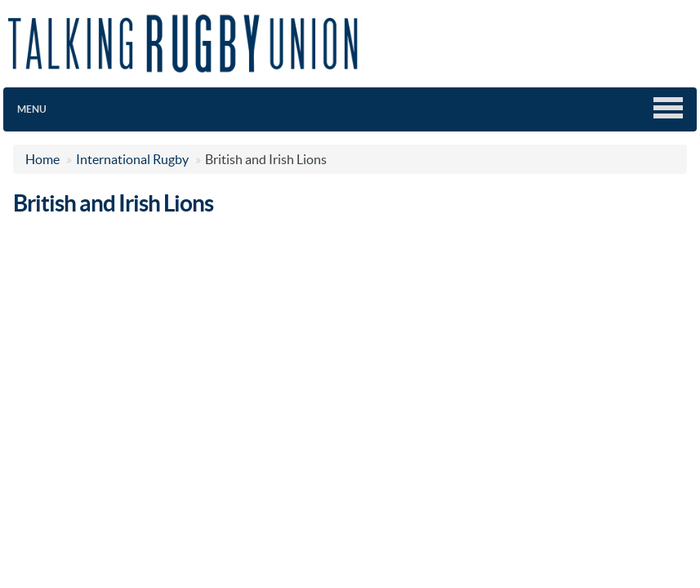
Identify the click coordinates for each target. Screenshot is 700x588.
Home (42, 159)
